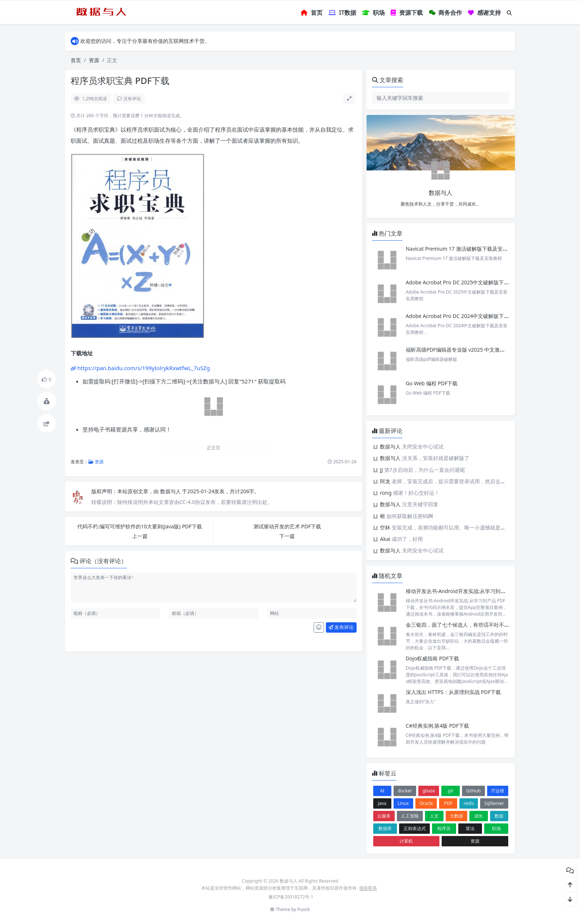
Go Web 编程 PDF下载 (432, 383)
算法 (470, 828)
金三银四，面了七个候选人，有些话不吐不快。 (460, 625)
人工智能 (410, 816)
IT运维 (498, 791)
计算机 (406, 841)
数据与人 (171, 491)
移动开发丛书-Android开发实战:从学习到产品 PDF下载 (469, 591)
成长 (479, 816)
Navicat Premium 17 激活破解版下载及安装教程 (463, 249)
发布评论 (341, 627)
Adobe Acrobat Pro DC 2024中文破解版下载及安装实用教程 (476, 316)
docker (405, 791)
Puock (304, 909)
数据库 (385, 828)
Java (382, 803)
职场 (496, 828)
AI (382, 791)
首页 (76, 60)
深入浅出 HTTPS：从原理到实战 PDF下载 (453, 692)
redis (469, 803)
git (451, 791)
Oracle (426, 803)
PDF (448, 803)
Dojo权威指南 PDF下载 (432, 658)
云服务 (384, 816)
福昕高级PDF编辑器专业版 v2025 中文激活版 (458, 350)
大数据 (456, 816)
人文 (434, 816)
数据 (499, 816)
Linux (403, 803)
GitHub (473, 791)
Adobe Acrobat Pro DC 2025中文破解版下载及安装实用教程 (476, 282)
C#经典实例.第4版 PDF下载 (437, 726)
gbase (429, 791)
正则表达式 (415, 828)
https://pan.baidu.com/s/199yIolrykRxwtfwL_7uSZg (144, 368)
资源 (94, 60)
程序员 (444, 828)
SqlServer (494, 803)
